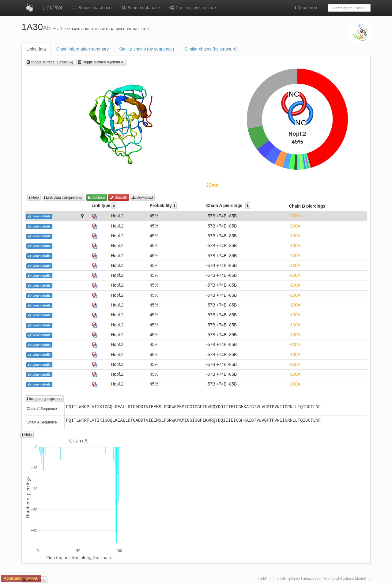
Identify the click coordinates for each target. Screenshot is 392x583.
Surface (97, 197)
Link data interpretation (64, 197)
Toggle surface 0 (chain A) (50, 62)
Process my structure (192, 8)
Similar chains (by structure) (211, 49)
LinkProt (52, 8)
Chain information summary (83, 49)
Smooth (119, 197)
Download (142, 197)
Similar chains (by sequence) (147, 49)
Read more (307, 8)
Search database (140, 8)
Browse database (92, 8)
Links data (36, 49)
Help (34, 197)
